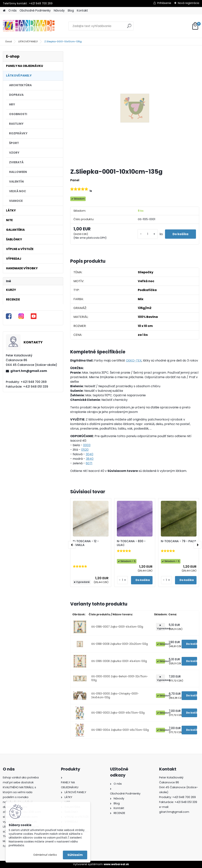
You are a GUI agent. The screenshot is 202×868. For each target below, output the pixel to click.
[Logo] (29, 26)
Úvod (8, 41)
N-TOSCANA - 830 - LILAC (131, 543)
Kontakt (82, 10)
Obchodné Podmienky (35, 10)
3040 (89, 454)
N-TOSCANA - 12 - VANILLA (86, 543)
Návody (59, 10)
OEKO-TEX (134, 360)
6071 (89, 463)
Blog (71, 10)
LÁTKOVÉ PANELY (28, 41)
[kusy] (148, 234)
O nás (13, 10)
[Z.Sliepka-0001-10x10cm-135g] (135, 108)
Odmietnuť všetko (45, 855)
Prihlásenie (164, 3)
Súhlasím (75, 855)
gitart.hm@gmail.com (29, 371)
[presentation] (72, 545)
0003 (87, 445)
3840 (90, 459)
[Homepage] (4, 11)
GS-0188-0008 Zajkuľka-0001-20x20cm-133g (120, 644)
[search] (129, 27)
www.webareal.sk (116, 864)
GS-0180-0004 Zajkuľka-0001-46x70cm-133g (120, 730)
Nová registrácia (189, 3)
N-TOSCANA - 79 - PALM (178, 541)
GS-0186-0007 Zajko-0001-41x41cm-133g (117, 627)
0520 (85, 450)
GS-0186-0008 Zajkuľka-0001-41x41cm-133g (119, 661)
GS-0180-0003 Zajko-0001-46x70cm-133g (118, 713)
